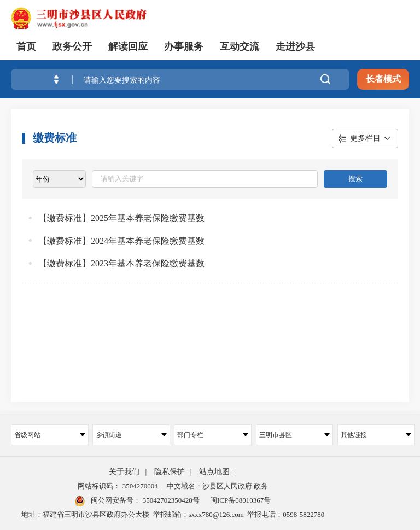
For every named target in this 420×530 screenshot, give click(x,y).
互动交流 (240, 46)
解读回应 (128, 46)
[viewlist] (59, 179)
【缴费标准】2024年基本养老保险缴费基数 (121, 241)
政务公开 (72, 46)
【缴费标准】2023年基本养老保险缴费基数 (121, 263)
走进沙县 (295, 46)
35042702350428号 (170, 500)
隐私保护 (170, 472)
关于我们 (124, 472)
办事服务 (184, 46)
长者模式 (383, 79)
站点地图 (214, 472)
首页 (26, 46)
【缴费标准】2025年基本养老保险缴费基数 (121, 218)
